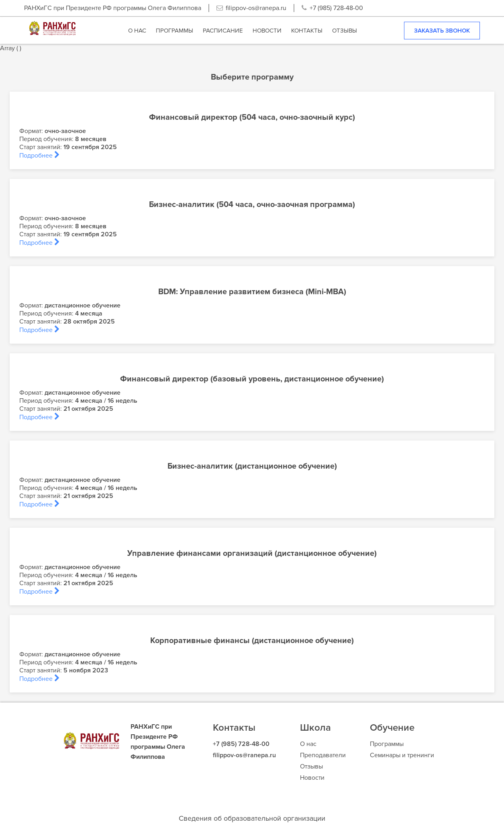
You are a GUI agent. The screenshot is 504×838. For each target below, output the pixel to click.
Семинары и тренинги (402, 755)
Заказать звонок (442, 31)
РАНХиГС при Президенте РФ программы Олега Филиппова (113, 8)
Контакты (234, 728)
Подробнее (40, 156)
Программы (387, 744)
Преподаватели (323, 755)
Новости (312, 778)
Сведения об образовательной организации (252, 818)
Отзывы (311, 766)
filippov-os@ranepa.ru (256, 8)
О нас (308, 744)
